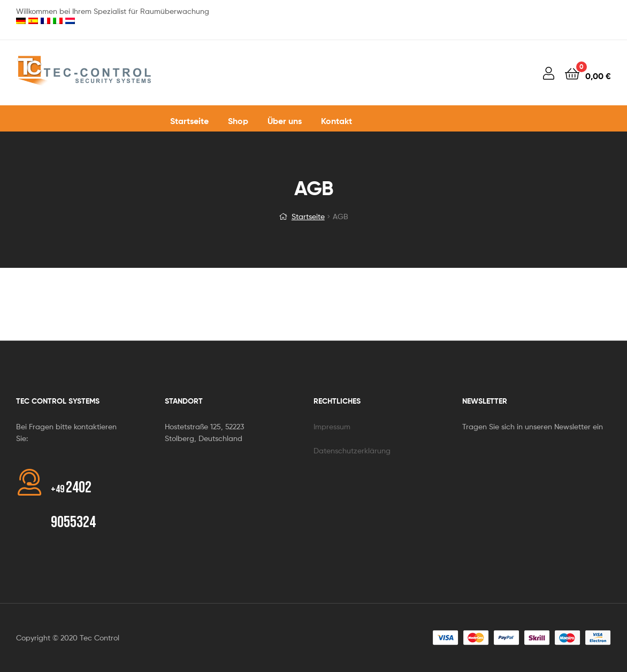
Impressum (332, 426)
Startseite (189, 121)
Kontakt (337, 121)
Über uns (285, 121)
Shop (238, 121)
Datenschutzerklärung (352, 450)
